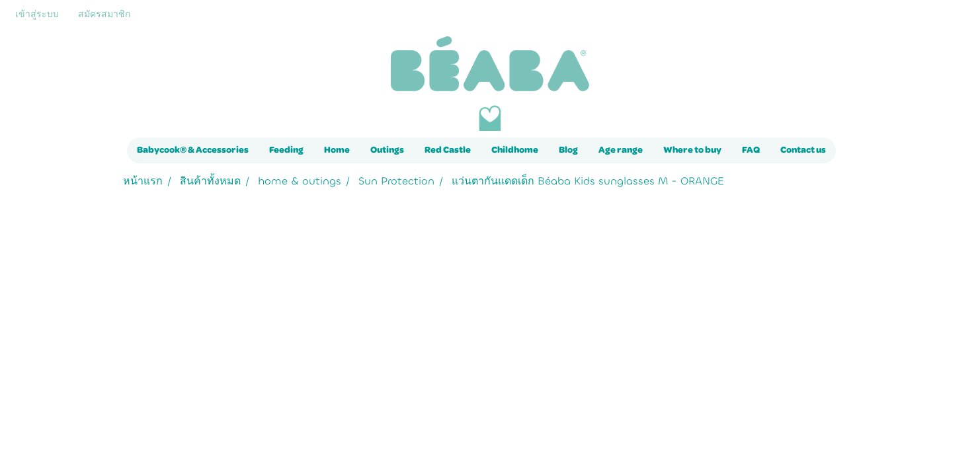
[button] (848, 151)
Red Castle (448, 150)
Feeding (286, 150)
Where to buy (692, 150)
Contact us (803, 150)
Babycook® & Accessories (193, 150)
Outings (387, 150)
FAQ (751, 150)
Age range (621, 150)
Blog (568, 150)
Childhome (515, 150)
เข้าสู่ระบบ (37, 15)
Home (337, 150)
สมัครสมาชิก (104, 15)
